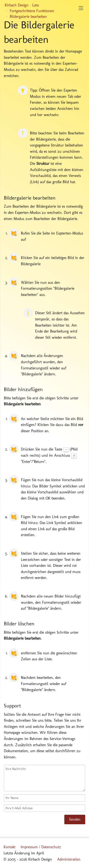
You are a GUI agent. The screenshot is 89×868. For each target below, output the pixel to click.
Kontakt (9, 847)
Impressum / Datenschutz (41, 847)
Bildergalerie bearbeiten (28, 17)
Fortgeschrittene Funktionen (32, 11)
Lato (36, 5)
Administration (69, 859)
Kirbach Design (17, 5)
